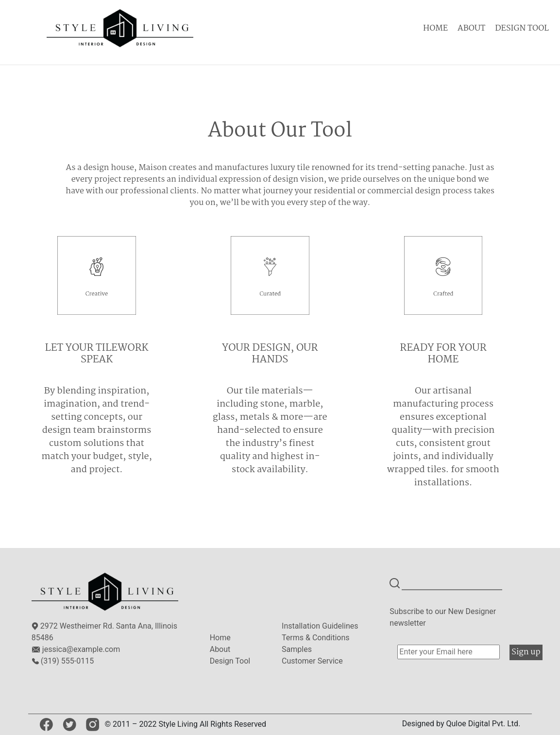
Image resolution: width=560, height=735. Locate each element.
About (220, 649)
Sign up (526, 652)
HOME (435, 28)
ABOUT (471, 28)
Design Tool (230, 661)
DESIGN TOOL (522, 28)
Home (220, 638)
